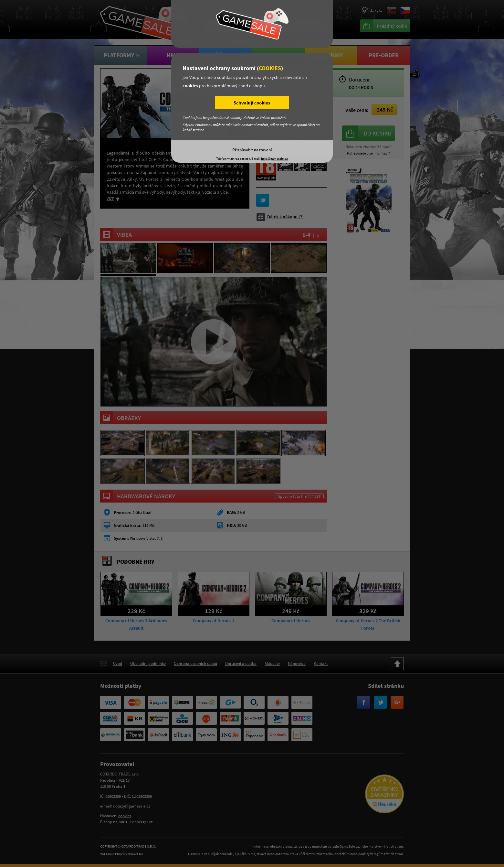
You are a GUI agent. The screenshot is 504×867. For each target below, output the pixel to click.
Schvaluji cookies (252, 103)
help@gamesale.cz (274, 159)
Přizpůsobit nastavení (252, 150)
